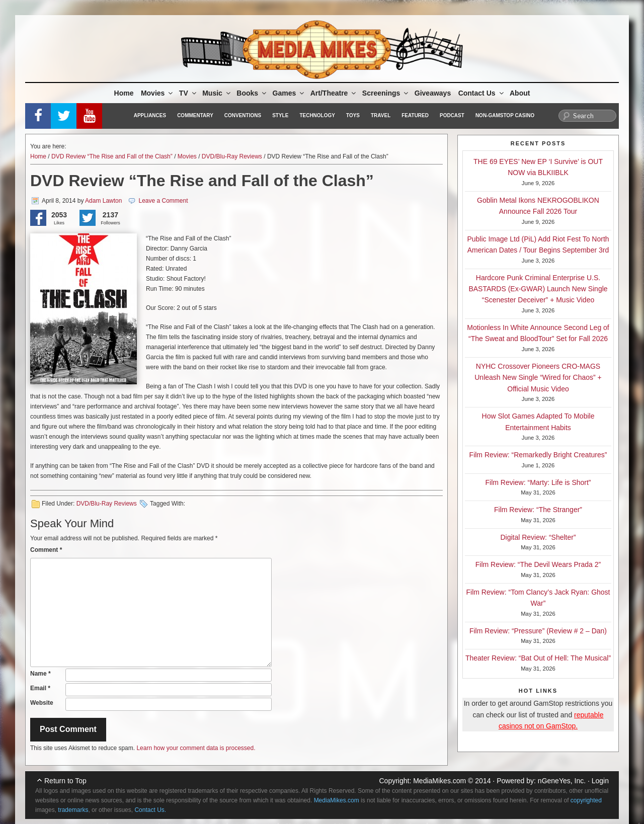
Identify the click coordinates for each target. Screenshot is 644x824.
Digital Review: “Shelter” (538, 537)
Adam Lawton (103, 201)
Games (289, 93)
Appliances (150, 115)
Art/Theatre (334, 93)
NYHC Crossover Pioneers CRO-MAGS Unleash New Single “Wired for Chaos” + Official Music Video (538, 378)
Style (280, 115)
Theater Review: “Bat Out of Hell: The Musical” (538, 658)
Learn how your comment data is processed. (196, 748)
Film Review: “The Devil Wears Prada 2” (538, 564)
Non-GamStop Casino (505, 115)
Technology (317, 115)
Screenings (386, 93)
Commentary (195, 115)
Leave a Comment (163, 201)
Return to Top (65, 781)
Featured (415, 115)
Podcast (452, 115)
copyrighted (586, 800)
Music (217, 93)
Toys (353, 115)
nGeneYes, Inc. (562, 781)
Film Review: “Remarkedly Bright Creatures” (538, 455)
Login (600, 781)
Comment (46, 550)
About (520, 93)
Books (252, 93)
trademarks (73, 810)
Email (40, 688)
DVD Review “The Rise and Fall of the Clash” (112, 156)
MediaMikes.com (439, 781)
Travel (381, 115)
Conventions (243, 115)
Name (41, 674)
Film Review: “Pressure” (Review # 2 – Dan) (538, 631)
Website (42, 703)
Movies (157, 93)
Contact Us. (150, 810)
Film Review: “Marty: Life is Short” (538, 482)
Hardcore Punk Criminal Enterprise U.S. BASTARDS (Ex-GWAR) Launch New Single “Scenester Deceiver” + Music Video (538, 289)
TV (188, 93)
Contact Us (482, 93)
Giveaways (433, 93)
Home (124, 93)
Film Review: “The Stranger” (538, 510)
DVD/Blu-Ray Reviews (232, 156)
